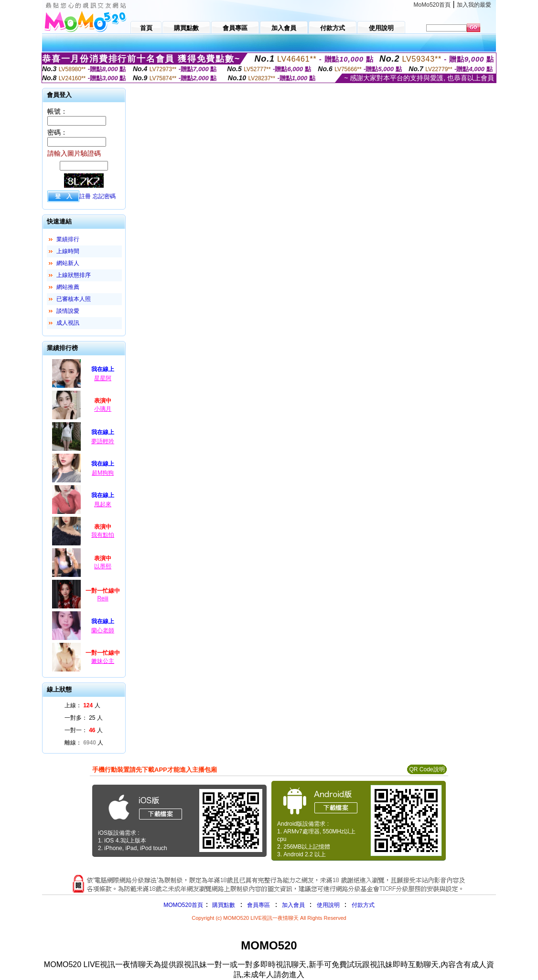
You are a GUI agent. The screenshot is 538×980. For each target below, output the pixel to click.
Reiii (102, 598)
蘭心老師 (103, 630)
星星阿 (103, 378)
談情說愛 (68, 311)
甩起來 (103, 504)
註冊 (85, 196)
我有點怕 (103, 535)
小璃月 (103, 409)
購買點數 (223, 905)
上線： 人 (82, 705)
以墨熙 (103, 566)
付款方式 (363, 905)
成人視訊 (68, 323)
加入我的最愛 (474, 5)
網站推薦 (68, 287)
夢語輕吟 (103, 441)
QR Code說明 (427, 769)
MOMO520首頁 (183, 905)
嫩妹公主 (103, 661)
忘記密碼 (104, 196)
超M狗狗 (103, 473)
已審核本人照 (74, 299)
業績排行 (68, 239)
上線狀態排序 (74, 275)
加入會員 (293, 905)
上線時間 (68, 251)
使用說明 (328, 905)
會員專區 (258, 905)
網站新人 (68, 263)
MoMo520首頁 (432, 5)
